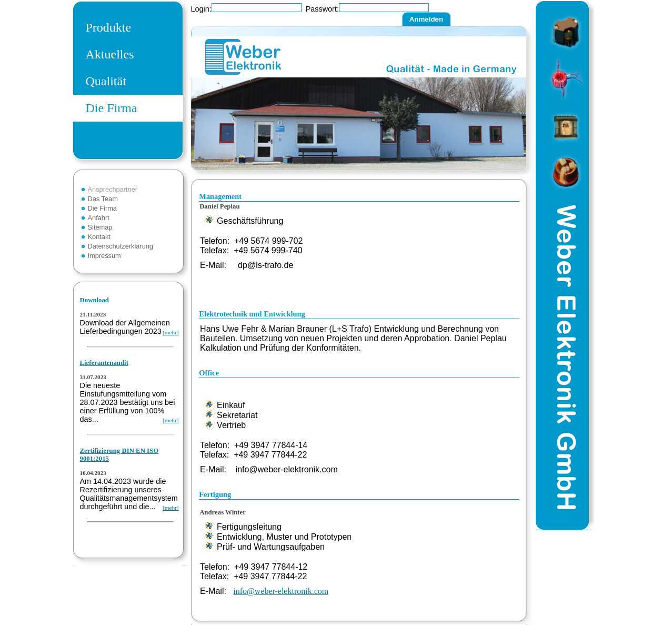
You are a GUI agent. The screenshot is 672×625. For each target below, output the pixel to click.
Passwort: (322, 9)
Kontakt (99, 237)
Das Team (103, 199)
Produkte (109, 27)
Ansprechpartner (113, 189)
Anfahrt (99, 218)
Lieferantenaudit (104, 363)
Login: (201, 9)
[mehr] (170, 332)
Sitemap (100, 227)
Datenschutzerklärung (121, 246)
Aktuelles (110, 54)
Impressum (104, 256)
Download (94, 300)
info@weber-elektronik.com (281, 591)
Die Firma (112, 108)
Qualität (106, 81)
